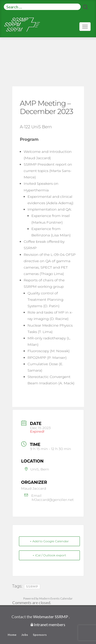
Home (12, 635)
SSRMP (32, 586)
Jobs (25, 635)
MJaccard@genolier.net (53, 500)
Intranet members (50, 624)
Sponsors (40, 635)
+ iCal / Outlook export (49, 555)
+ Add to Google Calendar (49, 541)
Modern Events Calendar (56, 598)
